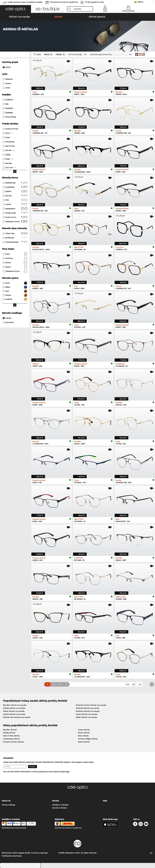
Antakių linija (15, 213)
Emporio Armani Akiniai (13, 742)
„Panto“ (15, 204)
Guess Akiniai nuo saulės (87, 714)
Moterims (8, 79)
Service (56, 801)
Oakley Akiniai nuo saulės (14, 708)
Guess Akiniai (84, 730)
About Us (6, 801)
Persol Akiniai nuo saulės (14, 711)
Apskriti (15, 191)
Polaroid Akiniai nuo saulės (87, 708)
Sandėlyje (8, 113)
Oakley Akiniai (9, 733)
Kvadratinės (15, 187)
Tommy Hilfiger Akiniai (88, 739)
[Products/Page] (78, 54)
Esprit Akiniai (84, 742)
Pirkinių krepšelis (128, 11)
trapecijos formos (15, 271)
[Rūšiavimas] (111, 54)
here (67, 772)
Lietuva (140, 2)
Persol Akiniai (84, 733)
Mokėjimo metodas (60, 805)
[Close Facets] (15, 54)
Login (105, 11)
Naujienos (8, 100)
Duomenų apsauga (39, 853)
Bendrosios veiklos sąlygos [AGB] (16, 853)
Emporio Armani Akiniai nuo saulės (91, 705)
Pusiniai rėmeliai (15, 242)
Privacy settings (8, 805)
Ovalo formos (15, 217)
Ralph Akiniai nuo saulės (86, 717)
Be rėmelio (15, 238)
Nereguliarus (15, 209)
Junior (6, 88)
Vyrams (7, 83)
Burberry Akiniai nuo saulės (88, 711)
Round (15, 263)
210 (140, 684)
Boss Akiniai (83, 736)
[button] (15, 9)
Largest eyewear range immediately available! (25, 2)
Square (15, 267)
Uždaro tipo (15, 234)
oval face (15, 258)
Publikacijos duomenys (12, 856)
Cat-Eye (15, 196)
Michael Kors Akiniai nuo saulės (17, 717)
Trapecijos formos (15, 222)
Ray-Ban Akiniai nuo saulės (15, 705)
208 (127, 684)
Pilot (15, 200)
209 (134, 684)
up (151, 853)
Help (105, 801)
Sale (6, 104)
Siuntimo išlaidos (60, 808)
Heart (15, 254)
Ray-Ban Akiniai (10, 730)
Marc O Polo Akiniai (11, 736)
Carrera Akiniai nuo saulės (14, 714)
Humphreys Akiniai (11, 739)
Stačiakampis (15, 183)
